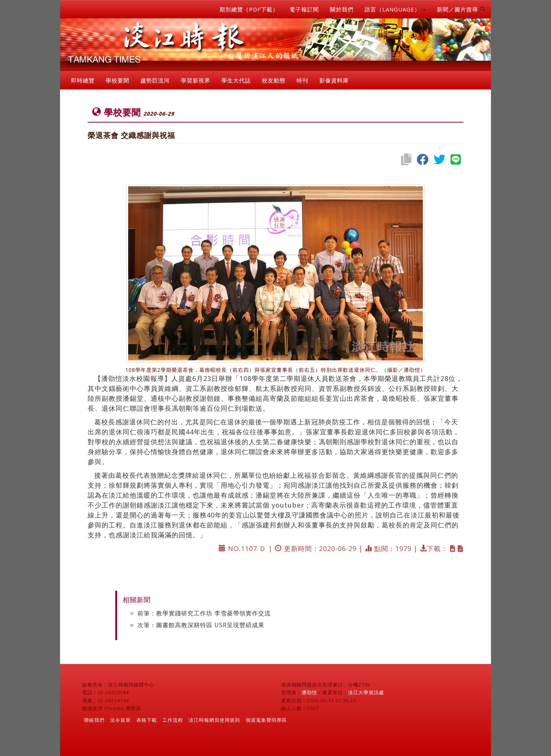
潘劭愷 (309, 692)
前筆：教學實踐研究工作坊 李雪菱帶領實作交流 (204, 613)
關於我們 (342, 9)
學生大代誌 (236, 80)
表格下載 (147, 720)
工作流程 (173, 720)
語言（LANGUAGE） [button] (395, 9)
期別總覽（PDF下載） (249, 9)
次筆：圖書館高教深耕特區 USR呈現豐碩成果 (201, 625)
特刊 (302, 80)
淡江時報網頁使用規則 (214, 720)
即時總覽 (83, 80)
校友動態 (274, 80)
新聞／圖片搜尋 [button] (461, 9)
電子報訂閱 (304, 9)
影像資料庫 (334, 80)
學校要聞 (117, 80)
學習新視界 (196, 80)
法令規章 (120, 720)
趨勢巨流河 (155, 80)
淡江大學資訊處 (366, 692)
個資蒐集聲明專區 (266, 720)
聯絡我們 (94, 720)
